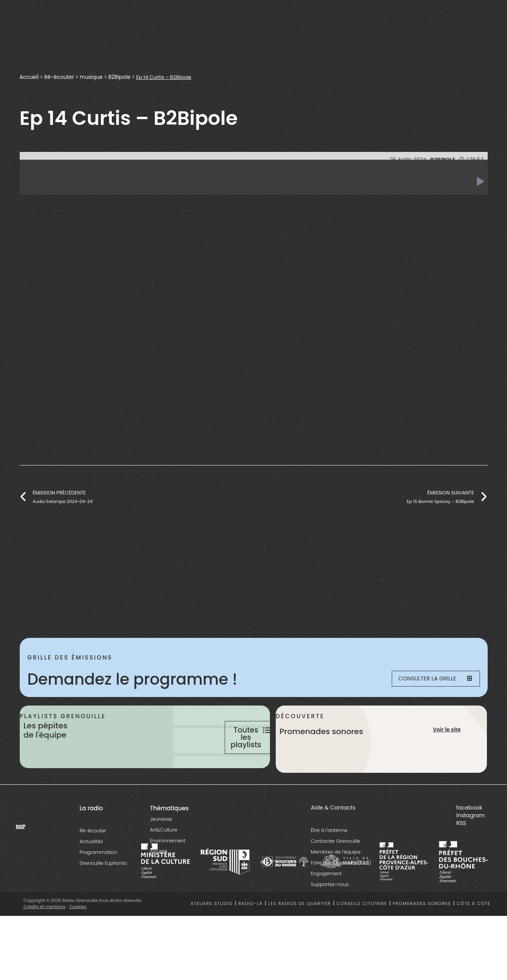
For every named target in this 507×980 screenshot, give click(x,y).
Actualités (91, 869)
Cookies (78, 934)
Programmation (98, 880)
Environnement (168, 868)
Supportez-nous (330, 912)
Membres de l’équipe (336, 879)
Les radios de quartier (300, 931)
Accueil (29, 77)
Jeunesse (161, 846)
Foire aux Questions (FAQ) (341, 890)
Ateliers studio (212, 931)
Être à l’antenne (329, 858)
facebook (469, 835)
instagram (471, 843)
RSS (461, 850)
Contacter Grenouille (335, 868)
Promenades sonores (422, 931)
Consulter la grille (430, 679)
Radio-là (250, 931)
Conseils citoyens (362, 931)
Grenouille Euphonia (103, 891)
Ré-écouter (59, 77)
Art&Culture (164, 857)
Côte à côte (474, 931)
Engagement (326, 901)
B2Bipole (120, 77)
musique (92, 77)
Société (159, 879)
